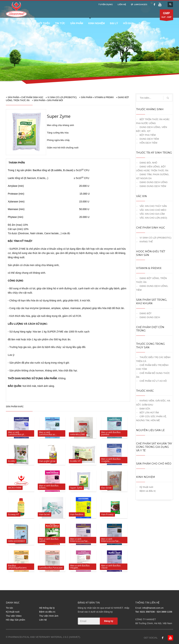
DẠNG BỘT (146, 313)
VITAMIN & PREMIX (104, 97)
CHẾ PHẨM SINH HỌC (32, 97)
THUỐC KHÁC (145, 391)
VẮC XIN (141, 196)
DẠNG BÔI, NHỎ (148, 163)
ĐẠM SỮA (145, 409)
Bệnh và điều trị (148, 491)
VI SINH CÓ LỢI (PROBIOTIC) (62, 97)
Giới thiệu (43, 23)
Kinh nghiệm (97, 23)
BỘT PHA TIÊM (148, 135)
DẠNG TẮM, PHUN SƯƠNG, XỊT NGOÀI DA (153, 176)
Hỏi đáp (128, 23)
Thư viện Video (14, 616)
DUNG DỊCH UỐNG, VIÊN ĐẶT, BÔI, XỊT (152, 129)
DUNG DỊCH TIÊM (149, 139)
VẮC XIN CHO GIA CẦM (152, 214)
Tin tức (60, 23)
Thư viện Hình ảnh (49, 616)
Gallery (144, 23)
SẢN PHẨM (13, 97)
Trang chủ (24, 23)
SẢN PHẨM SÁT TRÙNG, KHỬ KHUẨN (152, 302)
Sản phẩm (77, 23)
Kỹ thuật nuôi (146, 487)
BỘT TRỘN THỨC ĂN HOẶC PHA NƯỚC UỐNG (153, 121)
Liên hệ (43, 620)
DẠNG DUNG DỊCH (150, 317)
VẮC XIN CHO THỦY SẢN (153, 206)
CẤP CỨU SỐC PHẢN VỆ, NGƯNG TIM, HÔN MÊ (151, 418)
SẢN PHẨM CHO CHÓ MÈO (154, 464)
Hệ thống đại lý (47, 608)
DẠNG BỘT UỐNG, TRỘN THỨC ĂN (152, 280)
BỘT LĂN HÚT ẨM (149, 413)
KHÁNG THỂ (146, 242)
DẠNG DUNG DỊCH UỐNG (154, 182)
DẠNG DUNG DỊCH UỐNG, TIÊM (152, 288)
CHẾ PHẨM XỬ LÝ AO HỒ (153, 381)
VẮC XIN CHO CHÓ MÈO (153, 210)
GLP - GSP (166, 16)
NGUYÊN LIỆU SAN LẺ (150, 430)
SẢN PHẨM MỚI (55, 100)
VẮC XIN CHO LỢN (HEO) (153, 218)
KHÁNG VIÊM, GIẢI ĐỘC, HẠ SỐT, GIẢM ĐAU (153, 403)
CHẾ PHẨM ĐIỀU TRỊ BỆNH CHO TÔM (152, 367)
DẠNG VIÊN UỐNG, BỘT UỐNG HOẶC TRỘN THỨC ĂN (152, 169)
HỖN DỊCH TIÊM (148, 143)
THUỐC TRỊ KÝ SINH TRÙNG (154, 153)
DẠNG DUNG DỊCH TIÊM (153, 186)
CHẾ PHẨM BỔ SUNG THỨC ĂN (153, 375)
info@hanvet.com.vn (153, 608)
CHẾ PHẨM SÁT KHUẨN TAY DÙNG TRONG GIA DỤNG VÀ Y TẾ (154, 447)
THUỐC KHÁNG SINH (150, 109)
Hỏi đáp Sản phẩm (15, 620)
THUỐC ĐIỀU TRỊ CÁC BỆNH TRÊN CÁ (153, 359)
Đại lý (114, 23)
